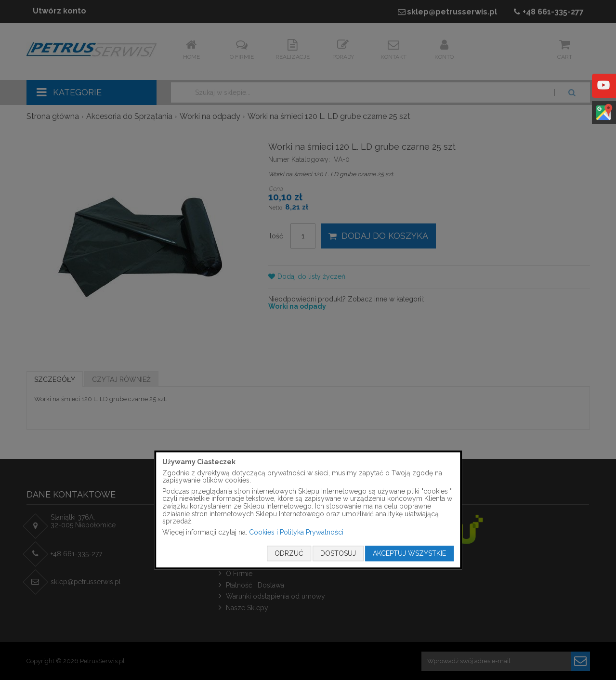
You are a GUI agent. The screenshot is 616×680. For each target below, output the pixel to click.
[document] (308, 510)
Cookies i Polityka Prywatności (296, 532)
